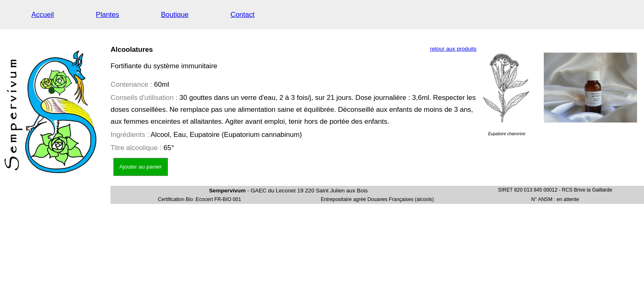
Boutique (175, 15)
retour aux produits (453, 49)
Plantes (107, 15)
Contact (243, 15)
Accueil (43, 15)
